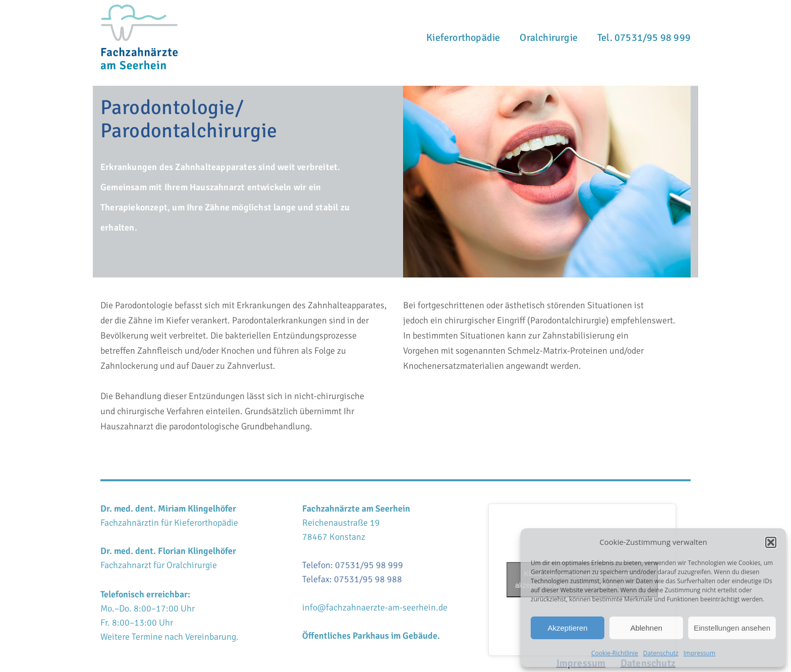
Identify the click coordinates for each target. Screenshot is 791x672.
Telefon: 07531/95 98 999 (353, 565)
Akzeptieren (567, 628)
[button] (771, 542)
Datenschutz (661, 653)
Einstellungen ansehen (732, 628)
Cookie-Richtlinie (615, 653)
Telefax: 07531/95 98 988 (352, 579)
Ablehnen (646, 628)
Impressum (699, 653)
